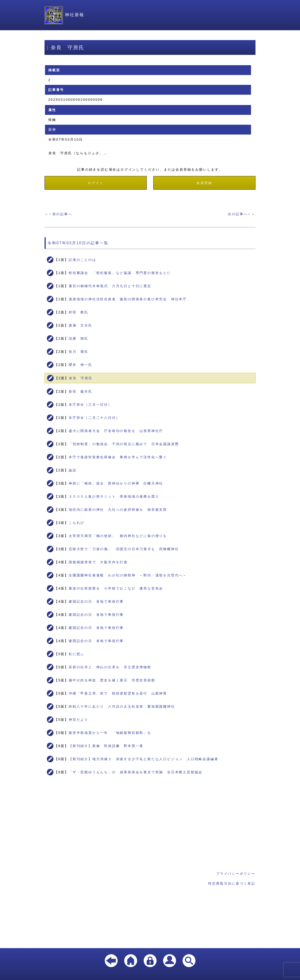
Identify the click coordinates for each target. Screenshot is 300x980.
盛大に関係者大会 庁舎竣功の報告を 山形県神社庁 (116, 431)
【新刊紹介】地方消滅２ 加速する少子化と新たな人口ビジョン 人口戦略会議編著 (143, 759)
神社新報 (64, 15)
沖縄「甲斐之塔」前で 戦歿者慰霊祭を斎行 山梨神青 (118, 693)
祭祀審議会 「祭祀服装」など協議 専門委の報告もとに (120, 273)
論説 (73, 470)
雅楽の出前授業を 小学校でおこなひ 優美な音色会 (116, 588)
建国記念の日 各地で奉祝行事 (96, 601)
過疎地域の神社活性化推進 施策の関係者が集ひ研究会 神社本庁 (128, 299)
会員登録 (204, 183)
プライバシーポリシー (236, 874)
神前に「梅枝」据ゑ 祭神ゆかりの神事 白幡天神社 (116, 483)
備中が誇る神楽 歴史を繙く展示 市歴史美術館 (112, 680)
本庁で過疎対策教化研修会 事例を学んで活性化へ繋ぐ (118, 457)
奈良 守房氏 (81, 378)
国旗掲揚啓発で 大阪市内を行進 (98, 562)
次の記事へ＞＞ (242, 214)
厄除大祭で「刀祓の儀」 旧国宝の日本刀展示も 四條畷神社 (124, 549)
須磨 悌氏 (79, 338)
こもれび (77, 523)
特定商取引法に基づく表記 (232, 883)
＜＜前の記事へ (58, 214)
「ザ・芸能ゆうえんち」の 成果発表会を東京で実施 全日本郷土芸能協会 (136, 772)
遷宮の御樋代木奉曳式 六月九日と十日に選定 (110, 286)
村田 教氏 (79, 312)
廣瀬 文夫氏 (81, 325)
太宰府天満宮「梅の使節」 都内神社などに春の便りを (118, 536)
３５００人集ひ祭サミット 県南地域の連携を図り (114, 496)
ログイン (96, 183)
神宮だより (79, 720)
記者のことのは (82, 260)
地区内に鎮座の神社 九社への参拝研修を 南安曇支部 (118, 510)
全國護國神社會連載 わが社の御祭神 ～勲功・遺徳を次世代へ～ (128, 575)
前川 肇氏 (79, 352)
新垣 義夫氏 (81, 391)
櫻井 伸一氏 (81, 365)
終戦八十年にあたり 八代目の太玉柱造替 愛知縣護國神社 (122, 706)
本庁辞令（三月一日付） (90, 405)
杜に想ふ (77, 654)
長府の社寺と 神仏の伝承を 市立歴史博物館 (110, 667)
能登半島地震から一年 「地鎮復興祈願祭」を (110, 733)
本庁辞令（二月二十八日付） (94, 418)
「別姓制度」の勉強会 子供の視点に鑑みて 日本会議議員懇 (124, 444)
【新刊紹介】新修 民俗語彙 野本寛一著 (106, 746)
